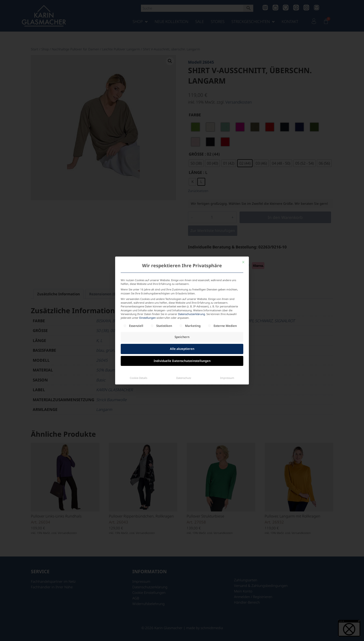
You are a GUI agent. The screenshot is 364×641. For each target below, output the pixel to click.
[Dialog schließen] (243, 218)
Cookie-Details (138, 334)
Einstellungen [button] (148, 274)
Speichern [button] (182, 293)
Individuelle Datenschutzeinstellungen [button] (182, 317)
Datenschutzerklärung (192, 270)
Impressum (227, 334)
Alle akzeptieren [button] (182, 305)
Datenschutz (184, 334)
